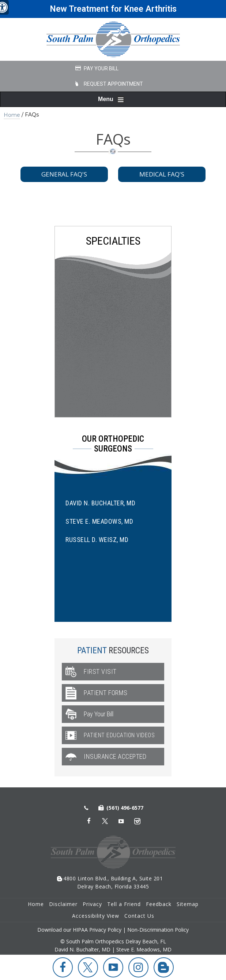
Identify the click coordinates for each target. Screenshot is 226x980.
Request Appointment (113, 84)
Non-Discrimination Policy (158, 930)
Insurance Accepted (115, 756)
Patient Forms (106, 693)
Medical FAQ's (162, 174)
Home (12, 115)
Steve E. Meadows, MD (99, 521)
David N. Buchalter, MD (100, 503)
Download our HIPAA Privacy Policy (79, 930)
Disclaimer (63, 904)
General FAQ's (64, 174)
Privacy (92, 904)
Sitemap (188, 904)
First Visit (100, 671)
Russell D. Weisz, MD (97, 540)
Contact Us (139, 916)
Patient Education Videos (119, 735)
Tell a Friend (124, 904)
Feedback (159, 904)
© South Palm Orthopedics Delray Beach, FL (113, 941)
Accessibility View (96, 916)
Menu (111, 100)
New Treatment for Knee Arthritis (113, 9)
